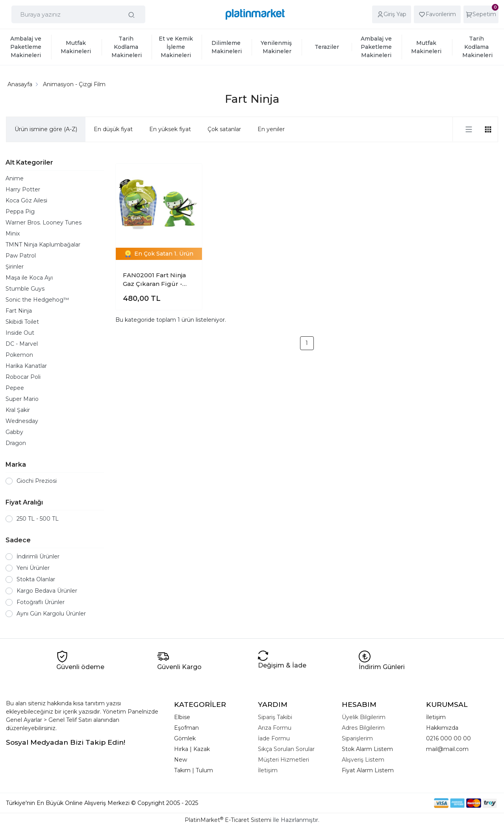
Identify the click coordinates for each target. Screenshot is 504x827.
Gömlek (185, 738)
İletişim (436, 717)
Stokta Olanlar (36, 579)
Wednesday (22, 421)
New (181, 760)
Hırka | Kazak (192, 749)
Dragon (16, 443)
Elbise (182, 717)
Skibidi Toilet (22, 322)
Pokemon (19, 355)
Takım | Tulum (194, 770)
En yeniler (271, 129)
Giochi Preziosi (37, 481)
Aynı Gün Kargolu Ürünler (51, 614)
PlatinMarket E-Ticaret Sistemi (228, 820)
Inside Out (20, 333)
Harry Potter (23, 189)
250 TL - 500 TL (38, 519)
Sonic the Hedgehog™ (37, 300)
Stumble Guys (25, 289)
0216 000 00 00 (448, 738)
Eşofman (186, 728)
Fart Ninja (19, 311)
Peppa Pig (20, 211)
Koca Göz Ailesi (26, 200)
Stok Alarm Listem (367, 749)
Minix (13, 234)
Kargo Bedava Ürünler (47, 591)
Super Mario (22, 399)
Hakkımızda (442, 728)
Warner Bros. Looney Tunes (44, 223)
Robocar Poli (23, 377)
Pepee (15, 388)
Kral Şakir (18, 410)
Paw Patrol (21, 256)
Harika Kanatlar (26, 366)
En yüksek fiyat (170, 129)
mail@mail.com (447, 749)
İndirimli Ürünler (38, 556)
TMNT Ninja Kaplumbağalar (43, 245)
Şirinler (15, 267)
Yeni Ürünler (33, 568)
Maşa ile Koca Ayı (29, 278)
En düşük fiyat (113, 129)
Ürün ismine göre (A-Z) (46, 129)
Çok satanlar (224, 129)
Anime (15, 178)
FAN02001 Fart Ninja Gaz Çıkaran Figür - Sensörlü (154, 280)
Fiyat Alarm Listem (368, 770)
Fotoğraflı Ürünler (41, 602)
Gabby (14, 432)
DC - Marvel (22, 344)
